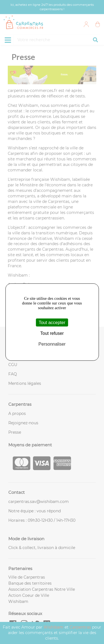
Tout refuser (52, 333)
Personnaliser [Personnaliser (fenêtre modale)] (52, 344)
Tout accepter (52, 322)
